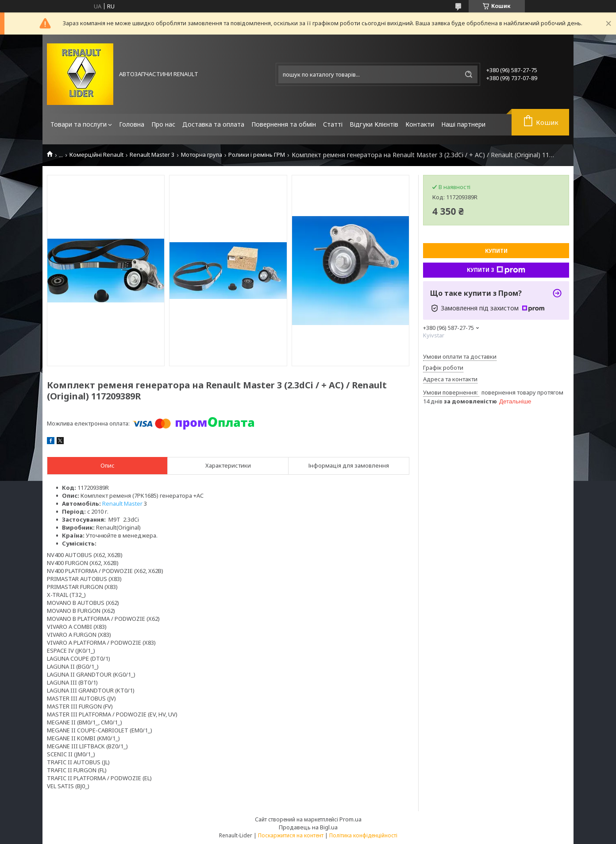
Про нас (163, 124)
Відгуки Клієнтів (374, 124)
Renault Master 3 (152, 155)
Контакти (420, 124)
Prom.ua (350, 819)
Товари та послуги (79, 124)
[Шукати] (469, 74)
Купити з (496, 270)
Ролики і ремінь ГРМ (257, 155)
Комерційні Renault (96, 155)
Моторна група (202, 155)
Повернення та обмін (284, 124)
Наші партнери (463, 124)
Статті (333, 124)
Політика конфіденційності (363, 835)
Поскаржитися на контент (291, 835)
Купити (496, 251)
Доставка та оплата (213, 124)
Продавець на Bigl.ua (308, 827)
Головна (132, 124)
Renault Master (122, 503)
